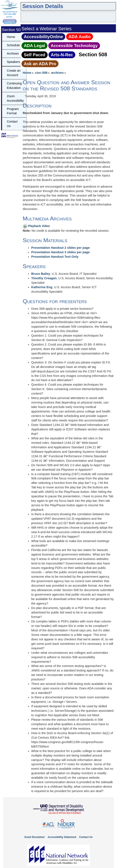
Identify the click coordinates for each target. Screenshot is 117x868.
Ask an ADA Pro (40, 64)
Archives (13, 54)
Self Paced (35, 55)
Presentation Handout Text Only (55, 257)
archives (57, 73)
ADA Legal (34, 46)
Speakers (13, 62)
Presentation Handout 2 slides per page (61, 248)
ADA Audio (80, 37)
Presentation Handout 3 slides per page (61, 252)
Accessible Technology (74, 46)
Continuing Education (14, 86)
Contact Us (12, 124)
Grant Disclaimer (35, 837)
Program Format (13, 111)
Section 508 (93, 54)
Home (27, 73)
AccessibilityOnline (44, 37)
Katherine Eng (42, 287)
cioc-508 (41, 73)
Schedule (13, 45)
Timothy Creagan (44, 278)
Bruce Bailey (41, 274)
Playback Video (36, 226)
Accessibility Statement (62, 837)
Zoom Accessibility (15, 98)
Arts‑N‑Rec (62, 55)
